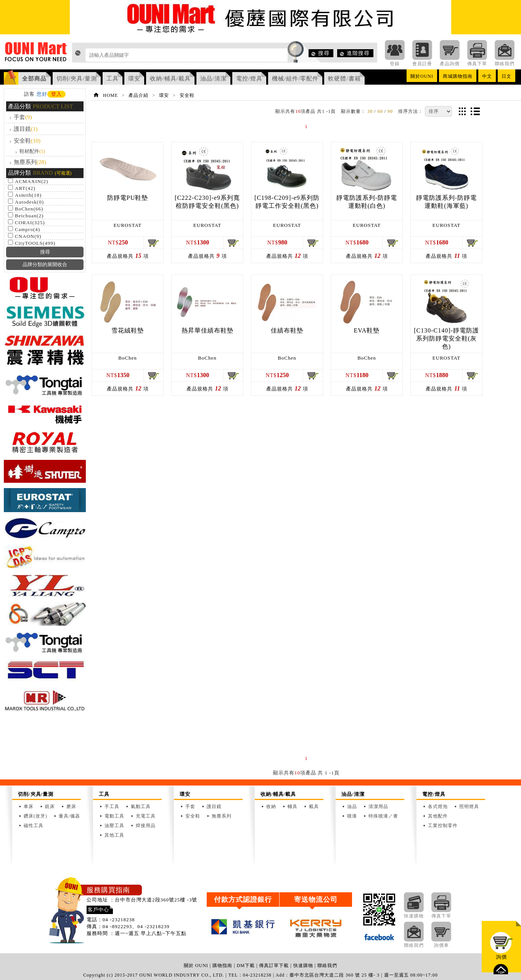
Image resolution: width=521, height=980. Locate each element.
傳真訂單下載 (274, 966)
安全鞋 (27, 141)
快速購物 (303, 966)
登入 (56, 94)
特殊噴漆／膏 (383, 816)
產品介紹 (138, 95)
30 (370, 111)
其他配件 (438, 816)
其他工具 (114, 835)
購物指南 (222, 966)
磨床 (71, 806)
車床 (29, 806)
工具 (113, 79)
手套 (23, 117)
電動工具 (114, 816)
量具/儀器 (69, 816)
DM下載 (246, 966)
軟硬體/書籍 (344, 79)
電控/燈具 (249, 79)
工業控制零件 (443, 826)
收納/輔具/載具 (170, 79)
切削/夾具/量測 (77, 79)
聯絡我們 (327, 966)
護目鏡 (26, 129)
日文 (507, 76)
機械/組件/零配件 (295, 79)
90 (390, 111)
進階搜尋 (358, 53)
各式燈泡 (438, 806)
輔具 (293, 806)
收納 (271, 806)
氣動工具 (141, 806)
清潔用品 (378, 806)
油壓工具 (114, 826)
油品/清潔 (213, 79)
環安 (134, 79)
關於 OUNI (196, 966)
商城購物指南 (458, 76)
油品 (352, 806)
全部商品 (34, 79)
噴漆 (352, 816)
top (501, 969)
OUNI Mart (36, 54)
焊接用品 (146, 826)
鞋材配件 (32, 151)
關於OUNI (422, 76)
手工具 (112, 806)
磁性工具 (34, 826)
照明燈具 (469, 806)
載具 (314, 806)
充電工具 (146, 816)
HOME (110, 95)
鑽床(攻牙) (35, 816)
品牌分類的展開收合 (45, 264)
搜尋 (324, 53)
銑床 (50, 806)
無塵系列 (30, 162)
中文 (487, 76)
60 (380, 111)
